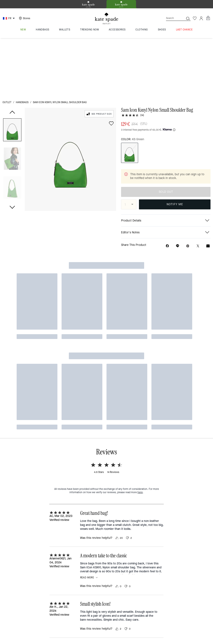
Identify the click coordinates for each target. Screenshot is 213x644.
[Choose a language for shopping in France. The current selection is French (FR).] (9, 18)
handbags (22, 44)
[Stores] (24, 18)
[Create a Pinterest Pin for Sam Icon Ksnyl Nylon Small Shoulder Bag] (188, 188)
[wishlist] (111, 65)
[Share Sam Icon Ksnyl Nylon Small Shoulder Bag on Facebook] (167, 188)
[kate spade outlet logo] (106, 19)
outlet (7, 44)
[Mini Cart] (208, 18)
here (140, 254)
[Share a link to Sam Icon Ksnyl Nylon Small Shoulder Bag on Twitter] (198, 188)
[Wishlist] (195, 18)
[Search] (172, 18)
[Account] (201, 18)
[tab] (88, 4)
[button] (12, 72)
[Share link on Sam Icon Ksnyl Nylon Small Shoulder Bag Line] (178, 188)
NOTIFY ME (175, 146)
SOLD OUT (166, 134)
